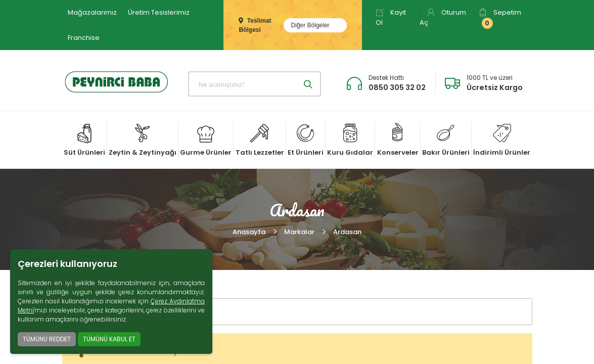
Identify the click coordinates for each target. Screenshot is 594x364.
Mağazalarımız (92, 12)
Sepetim (500, 18)
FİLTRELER (99, 312)
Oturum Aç (443, 17)
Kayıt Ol (391, 17)
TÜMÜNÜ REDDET (47, 339)
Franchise (84, 38)
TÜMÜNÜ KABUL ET (109, 339)
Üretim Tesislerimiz (159, 12)
